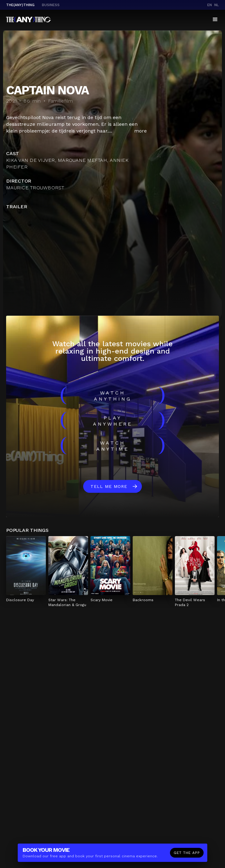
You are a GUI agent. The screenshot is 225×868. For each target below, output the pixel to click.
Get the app (187, 853)
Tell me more (109, 486)
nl (217, 5)
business (51, 5)
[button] (215, 20)
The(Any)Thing (20, 5)
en (210, 5)
